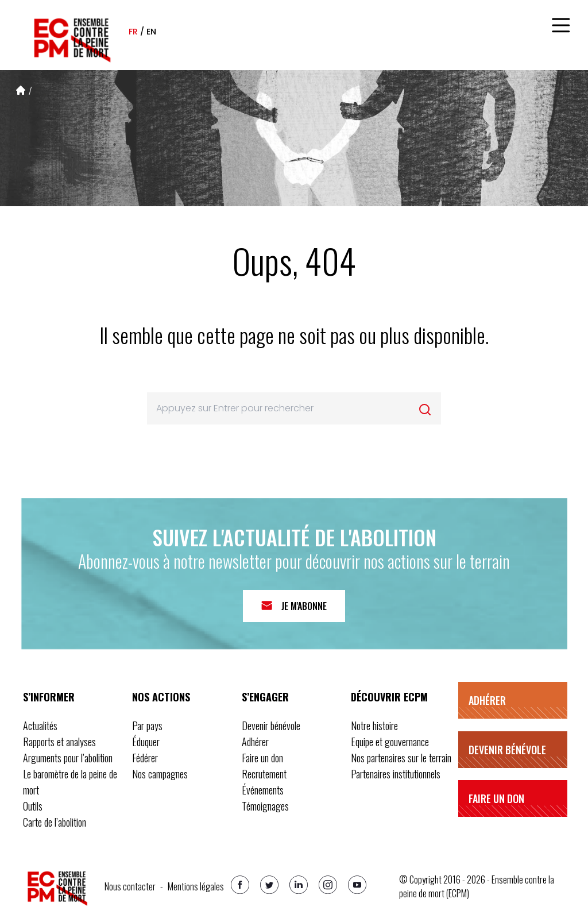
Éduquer (146, 742)
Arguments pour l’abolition (68, 758)
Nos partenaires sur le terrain (401, 758)
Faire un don (262, 758)
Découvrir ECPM (389, 697)
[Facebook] (240, 885)
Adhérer (255, 742)
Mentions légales (196, 886)
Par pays (147, 726)
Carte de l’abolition (55, 822)
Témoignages (265, 806)
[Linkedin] (299, 885)
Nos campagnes (160, 774)
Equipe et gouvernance (390, 742)
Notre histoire (374, 726)
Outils (33, 806)
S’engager (265, 697)
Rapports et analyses (59, 742)
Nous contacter (130, 886)
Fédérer (145, 758)
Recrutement (264, 774)
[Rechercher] (425, 410)
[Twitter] (269, 885)
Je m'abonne (304, 606)
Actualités (40, 726)
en (151, 32)
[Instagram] (328, 885)
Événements (263, 790)
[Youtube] (357, 885)
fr (133, 32)
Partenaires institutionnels (396, 774)
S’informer (49, 697)
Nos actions (161, 697)
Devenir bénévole (271, 726)
